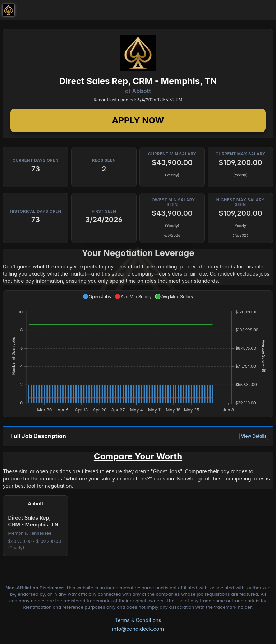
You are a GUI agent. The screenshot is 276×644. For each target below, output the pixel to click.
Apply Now (138, 120)
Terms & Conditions (138, 620)
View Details (254, 436)
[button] (97, 296)
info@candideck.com (138, 629)
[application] (138, 354)
